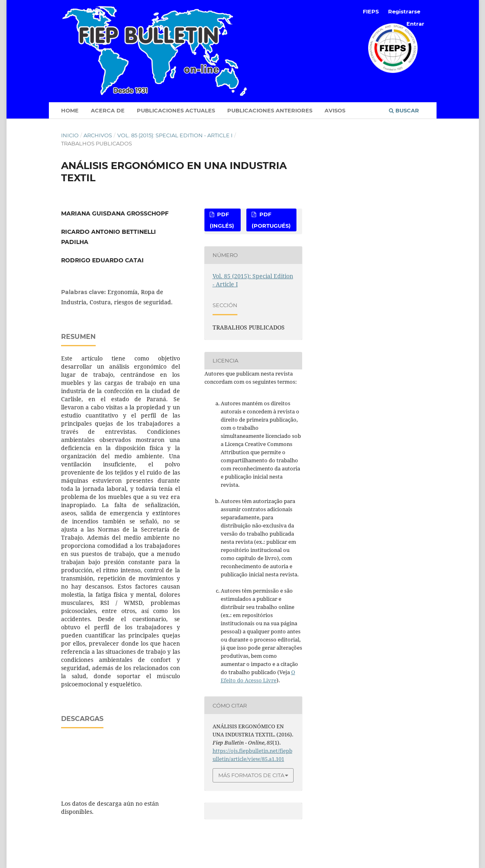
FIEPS (371, 11)
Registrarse (404, 11)
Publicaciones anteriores (270, 110)
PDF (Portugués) (271, 220)
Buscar (404, 110)
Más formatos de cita (251, 775)
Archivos (98, 135)
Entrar (415, 24)
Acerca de (108, 110)
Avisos (335, 110)
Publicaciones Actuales (176, 110)
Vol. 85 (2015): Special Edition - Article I (175, 135)
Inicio (70, 135)
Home (70, 110)
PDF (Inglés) (222, 220)
